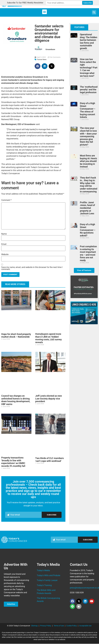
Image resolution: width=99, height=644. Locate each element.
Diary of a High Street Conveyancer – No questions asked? (88, 230)
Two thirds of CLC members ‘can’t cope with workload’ (50, 460)
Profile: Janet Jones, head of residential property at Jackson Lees (87, 208)
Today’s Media (43, 570)
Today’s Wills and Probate (48, 575)
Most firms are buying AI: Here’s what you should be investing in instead (88, 161)
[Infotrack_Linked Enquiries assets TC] (84, 324)
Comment (6, 200)
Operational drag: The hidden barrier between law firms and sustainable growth (89, 41)
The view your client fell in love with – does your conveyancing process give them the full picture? (88, 136)
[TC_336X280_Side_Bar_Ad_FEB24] (84, 297)
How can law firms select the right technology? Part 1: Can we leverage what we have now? (89, 68)
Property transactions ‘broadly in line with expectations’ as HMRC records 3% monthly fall (13, 462)
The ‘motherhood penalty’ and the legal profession (89, 90)
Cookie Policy (72, 626)
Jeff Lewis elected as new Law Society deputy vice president (49, 399)
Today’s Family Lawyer (47, 580)
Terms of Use (59, 626)
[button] (44, 12)
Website (5, 254)
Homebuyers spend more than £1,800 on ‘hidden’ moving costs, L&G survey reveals (48, 338)
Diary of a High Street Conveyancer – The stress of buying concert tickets (88, 110)
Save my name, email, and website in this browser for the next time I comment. (32, 268)
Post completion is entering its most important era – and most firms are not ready (88, 253)
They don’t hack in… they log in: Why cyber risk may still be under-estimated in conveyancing (89, 185)
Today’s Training (44, 585)
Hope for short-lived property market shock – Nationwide (16, 335)
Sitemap (34, 626)
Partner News (42, 60)
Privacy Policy (46, 626)
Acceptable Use (85, 626)
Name (4, 234)
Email (4, 244)
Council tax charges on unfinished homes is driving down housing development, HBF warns (16, 400)
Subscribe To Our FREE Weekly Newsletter (28, 3)
